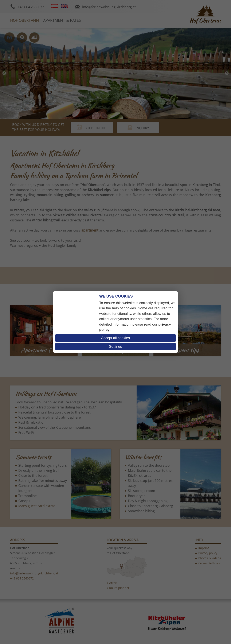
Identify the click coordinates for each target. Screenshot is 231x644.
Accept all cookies (115, 338)
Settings (115, 347)
